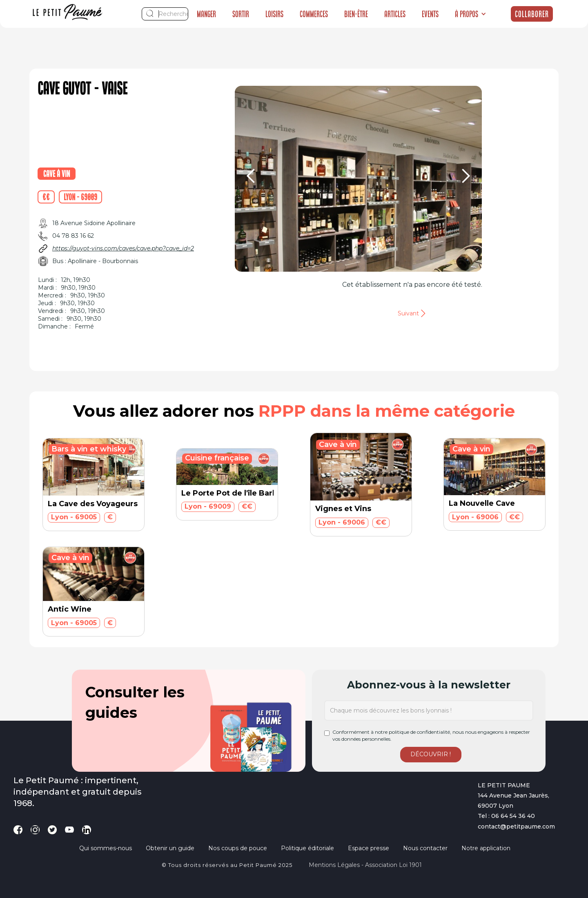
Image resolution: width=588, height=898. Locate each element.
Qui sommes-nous (106, 848)
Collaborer (532, 14)
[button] (471, 14)
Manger (206, 14)
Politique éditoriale (307, 848)
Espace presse (369, 848)
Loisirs (274, 14)
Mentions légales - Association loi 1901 (365, 865)
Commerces (314, 14)
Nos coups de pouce (238, 848)
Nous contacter (425, 848)
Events (430, 14)
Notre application (486, 848)
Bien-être (356, 14)
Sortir (241, 14)
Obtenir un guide (170, 848)
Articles (395, 14)
